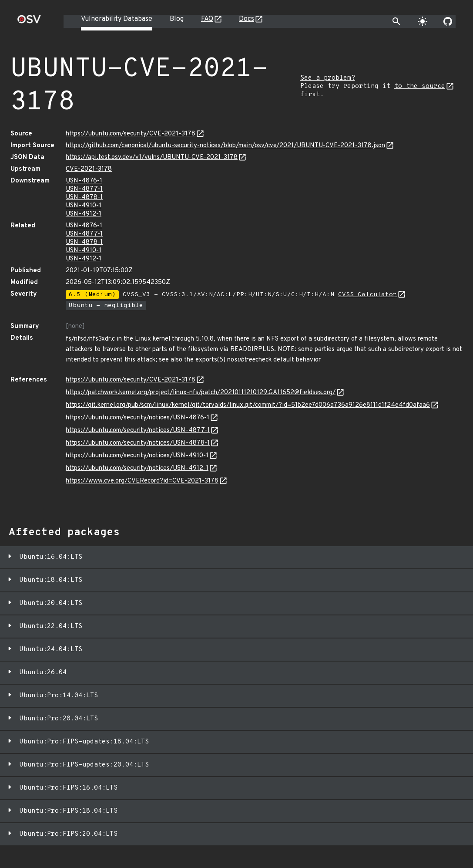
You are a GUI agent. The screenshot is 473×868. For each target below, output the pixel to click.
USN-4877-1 (84, 189)
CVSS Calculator (367, 295)
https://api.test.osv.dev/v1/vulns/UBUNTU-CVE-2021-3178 (152, 157)
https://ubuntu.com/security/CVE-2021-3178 (131, 134)
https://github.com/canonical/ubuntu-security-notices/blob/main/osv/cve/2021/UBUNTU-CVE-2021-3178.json (225, 146)
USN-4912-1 (84, 214)
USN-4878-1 (84, 198)
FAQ (207, 19)
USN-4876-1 (84, 181)
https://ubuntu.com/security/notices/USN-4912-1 (137, 468)
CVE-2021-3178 (89, 169)
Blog (177, 19)
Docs (247, 19)
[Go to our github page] (448, 21)
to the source (420, 86)
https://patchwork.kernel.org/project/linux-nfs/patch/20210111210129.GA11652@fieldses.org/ (201, 393)
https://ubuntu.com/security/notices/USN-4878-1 (138, 443)
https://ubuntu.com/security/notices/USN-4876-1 (138, 418)
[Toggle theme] (423, 21)
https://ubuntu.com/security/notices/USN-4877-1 (138, 431)
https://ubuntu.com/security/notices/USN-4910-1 (137, 456)
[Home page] (29, 22)
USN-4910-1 (84, 206)
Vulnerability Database (117, 19)
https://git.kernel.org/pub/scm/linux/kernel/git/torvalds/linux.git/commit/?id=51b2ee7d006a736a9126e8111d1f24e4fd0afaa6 (248, 405)
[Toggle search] (396, 21)
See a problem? (328, 78)
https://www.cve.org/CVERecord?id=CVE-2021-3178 (142, 481)
